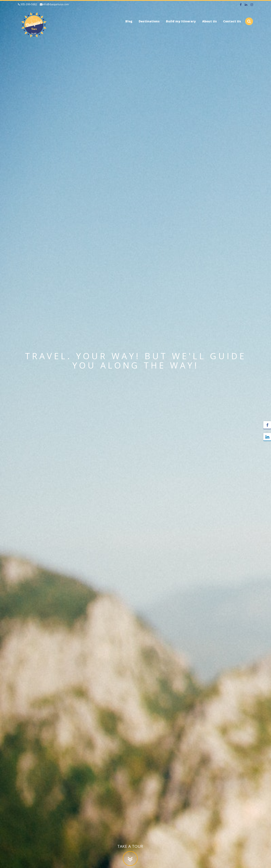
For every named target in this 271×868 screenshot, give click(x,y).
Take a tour (130, 848)
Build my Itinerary (181, 21)
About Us (209, 21)
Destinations (149, 21)
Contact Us (232, 21)
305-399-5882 (28, 4)
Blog (129, 21)
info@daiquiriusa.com (54, 4)
